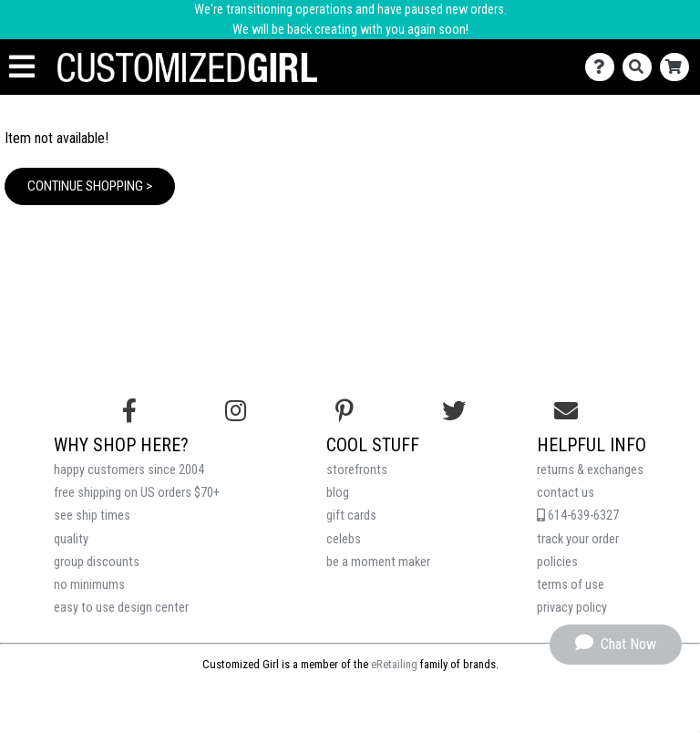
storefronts (357, 470)
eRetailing (394, 664)
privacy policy (572, 608)
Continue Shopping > (90, 186)
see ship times (92, 516)
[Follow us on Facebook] (129, 411)
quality (71, 539)
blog (338, 493)
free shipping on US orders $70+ (137, 493)
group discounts (97, 562)
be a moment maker (378, 562)
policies (557, 562)
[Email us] (566, 411)
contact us (566, 493)
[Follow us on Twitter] (454, 411)
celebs (344, 539)
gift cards (351, 516)
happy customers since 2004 (129, 470)
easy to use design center (121, 608)
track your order (578, 539)
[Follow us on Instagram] (236, 411)
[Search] (641, 67)
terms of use (571, 585)
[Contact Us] (604, 67)
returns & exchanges (590, 470)
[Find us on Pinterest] (345, 411)
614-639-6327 (578, 516)
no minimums (89, 585)
